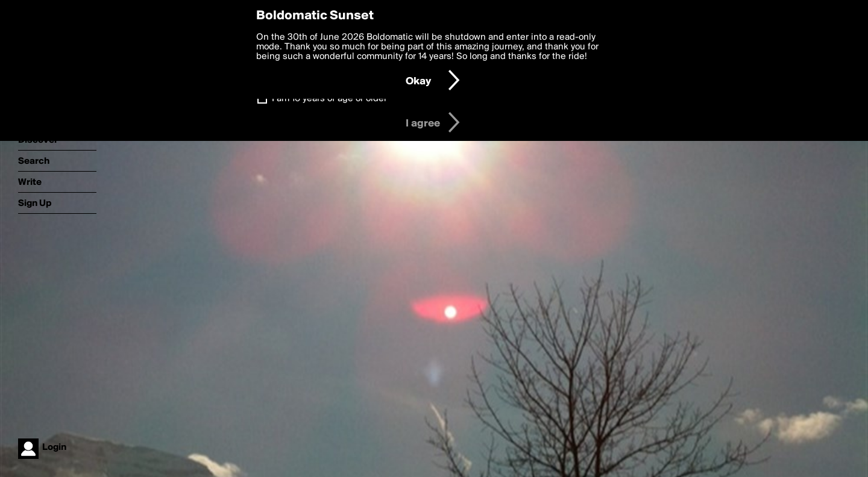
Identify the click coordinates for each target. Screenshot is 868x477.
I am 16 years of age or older (329, 99)
